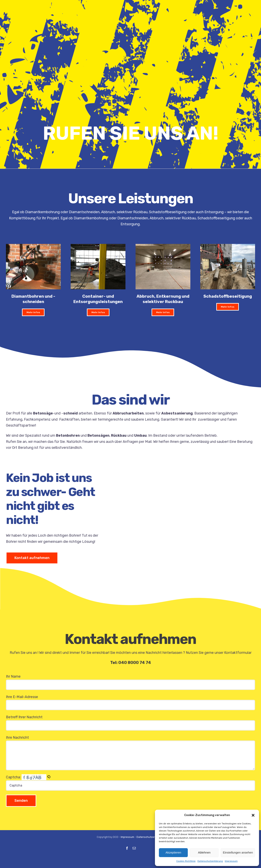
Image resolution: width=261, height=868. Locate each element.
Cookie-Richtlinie (186, 861)
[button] (253, 815)
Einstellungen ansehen (238, 852)
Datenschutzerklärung (210, 861)
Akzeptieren (173, 852)
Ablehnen (204, 852)
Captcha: (26, 777)
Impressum (231, 861)
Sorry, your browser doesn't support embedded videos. (186, 515)
